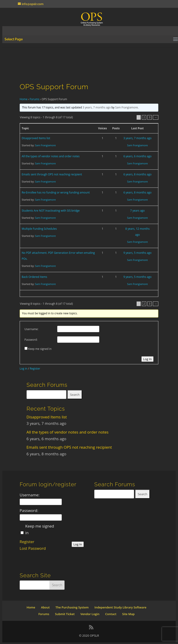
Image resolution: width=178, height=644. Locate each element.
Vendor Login (90, 614)
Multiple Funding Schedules (39, 229)
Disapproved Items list (36, 138)
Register (35, 369)
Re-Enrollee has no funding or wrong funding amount (56, 192)
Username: (31, 329)
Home (24, 99)
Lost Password (33, 548)
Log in (24, 369)
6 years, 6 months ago (137, 156)
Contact (111, 614)
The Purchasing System (72, 607)
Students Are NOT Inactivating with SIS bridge (51, 211)
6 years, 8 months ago (137, 174)
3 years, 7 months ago (97, 107)
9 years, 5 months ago (137, 253)
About (45, 607)
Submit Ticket (65, 614)
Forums (35, 99)
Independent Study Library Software (120, 607)
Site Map (128, 614)
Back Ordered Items (34, 277)
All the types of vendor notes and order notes (51, 156)
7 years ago (138, 211)
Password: (31, 340)
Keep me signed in (40, 349)
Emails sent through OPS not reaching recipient (52, 174)
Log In (148, 359)
